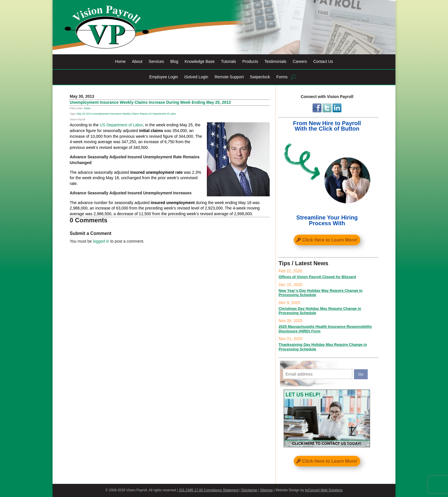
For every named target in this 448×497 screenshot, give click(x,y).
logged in (101, 241)
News (87, 108)
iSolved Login (196, 77)
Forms (282, 77)
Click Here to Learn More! (330, 240)
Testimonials (276, 62)
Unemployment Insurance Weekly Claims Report (120, 114)
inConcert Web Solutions (324, 490)
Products (250, 62)
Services (156, 62)
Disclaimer (249, 490)
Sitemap (266, 490)
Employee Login (163, 77)
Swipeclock (260, 77)
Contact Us (323, 62)
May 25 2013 (84, 114)
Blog (174, 62)
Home (120, 62)
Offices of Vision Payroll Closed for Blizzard (317, 277)
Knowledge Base (200, 62)
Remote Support (229, 77)
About (137, 62)
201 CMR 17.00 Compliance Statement (209, 490)
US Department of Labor (162, 114)
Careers (300, 62)
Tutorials (228, 62)
